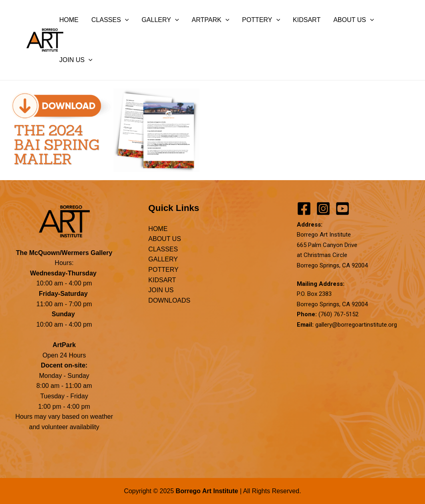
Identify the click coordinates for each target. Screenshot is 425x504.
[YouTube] (342, 209)
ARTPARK (211, 20)
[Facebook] (304, 209)
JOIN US (76, 60)
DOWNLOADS (169, 300)
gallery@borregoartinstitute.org (356, 325)
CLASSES (110, 20)
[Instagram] (323, 209)
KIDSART (307, 20)
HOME (69, 20)
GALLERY (160, 20)
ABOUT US (353, 20)
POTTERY (261, 20)
